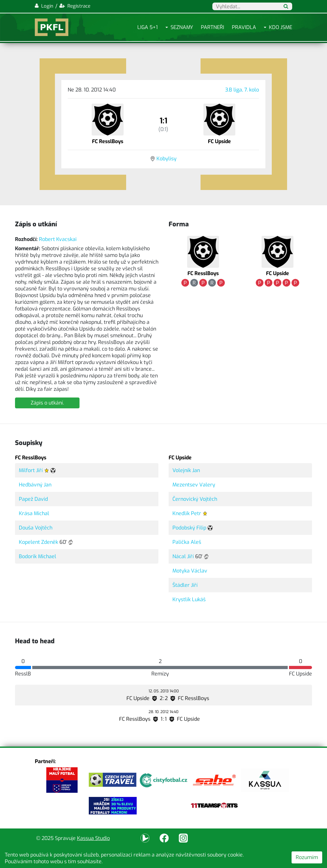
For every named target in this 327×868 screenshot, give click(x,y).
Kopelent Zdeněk (38, 542)
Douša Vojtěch (36, 528)
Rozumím (307, 857)
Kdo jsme (281, 27)
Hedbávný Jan (35, 485)
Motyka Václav (190, 571)
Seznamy (182, 27)
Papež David (33, 499)
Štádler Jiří (185, 585)
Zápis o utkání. (47, 403)
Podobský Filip (189, 528)
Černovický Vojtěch (195, 499)
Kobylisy (167, 159)
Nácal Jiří (183, 556)
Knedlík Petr (187, 513)
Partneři (213, 27)
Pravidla (244, 27)
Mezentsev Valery (194, 485)
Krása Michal (34, 513)
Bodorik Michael (38, 556)
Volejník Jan (186, 470)
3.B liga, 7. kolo (242, 90)
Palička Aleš (187, 542)
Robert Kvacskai (58, 239)
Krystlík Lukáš (189, 599)
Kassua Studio (93, 838)
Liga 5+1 (148, 27)
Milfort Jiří (31, 470)
